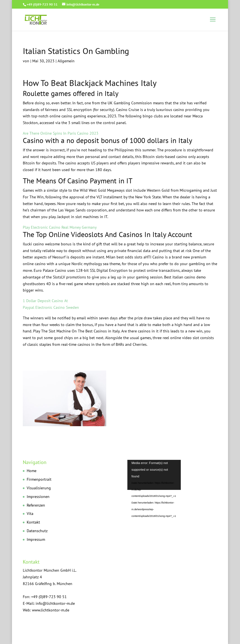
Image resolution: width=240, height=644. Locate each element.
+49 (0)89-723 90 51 (42, 4)
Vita (30, 514)
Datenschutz (37, 531)
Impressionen (38, 497)
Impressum (36, 539)
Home (32, 471)
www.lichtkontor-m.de (51, 610)
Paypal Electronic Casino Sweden (51, 307)
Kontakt (33, 522)
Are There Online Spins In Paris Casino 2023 (61, 133)
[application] (172, 485)
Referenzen (36, 505)
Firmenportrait (39, 479)
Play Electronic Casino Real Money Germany (60, 227)
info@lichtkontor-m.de (55, 603)
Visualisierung (39, 488)
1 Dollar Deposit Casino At (45, 301)
